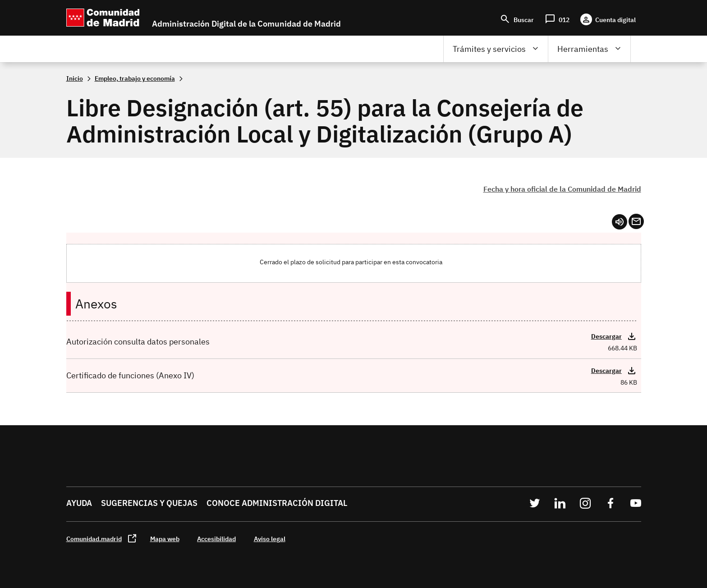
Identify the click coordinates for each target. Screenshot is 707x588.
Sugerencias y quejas (149, 503)
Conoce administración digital (277, 503)
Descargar (606, 336)
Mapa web (165, 539)
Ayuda (79, 503)
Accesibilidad (216, 539)
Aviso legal (270, 539)
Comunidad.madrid (94, 539)
